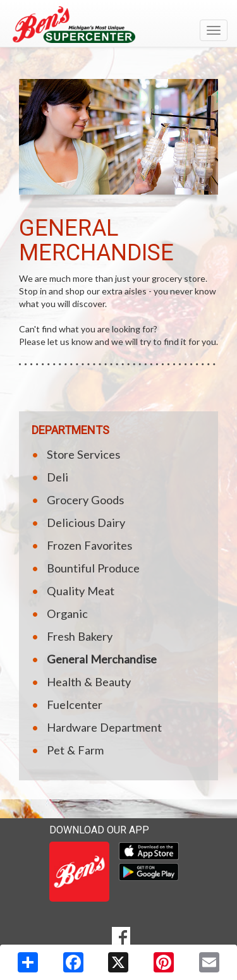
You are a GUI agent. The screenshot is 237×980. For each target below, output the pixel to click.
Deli (58, 477)
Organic (67, 614)
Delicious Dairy (86, 523)
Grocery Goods (85, 500)
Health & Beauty (89, 682)
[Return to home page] (118, 25)
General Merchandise (102, 659)
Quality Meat (81, 591)
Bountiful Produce (93, 568)
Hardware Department (104, 727)
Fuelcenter (75, 705)
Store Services (83, 454)
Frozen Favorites (89, 545)
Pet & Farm (75, 750)
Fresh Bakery (80, 636)
